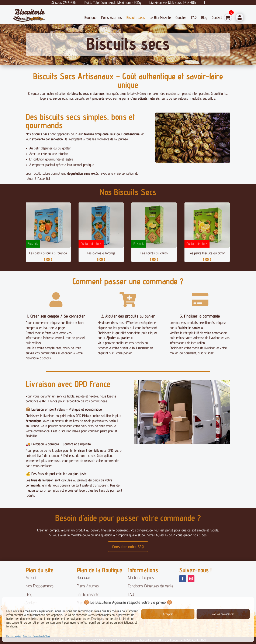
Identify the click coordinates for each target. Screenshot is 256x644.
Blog (204, 17)
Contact (217, 17)
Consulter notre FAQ (128, 547)
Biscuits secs (136, 17)
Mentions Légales (141, 577)
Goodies (181, 17)
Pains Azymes (112, 17)
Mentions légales (14, 636)
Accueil (31, 577)
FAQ (194, 17)
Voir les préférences (223, 614)
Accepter (168, 614)
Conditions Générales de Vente (37, 636)
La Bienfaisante (160, 17)
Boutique (91, 17)
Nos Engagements (40, 586)
